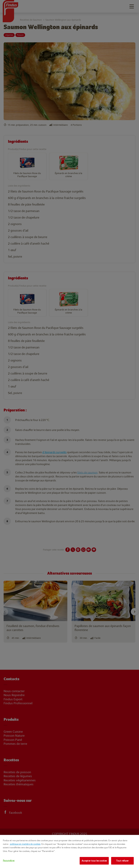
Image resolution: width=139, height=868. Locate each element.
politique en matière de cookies (25, 844)
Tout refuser (122, 861)
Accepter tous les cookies (94, 861)
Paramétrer (9, 860)
